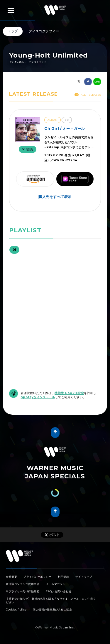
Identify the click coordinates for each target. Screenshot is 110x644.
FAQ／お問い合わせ (59, 591)
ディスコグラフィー (44, 31)
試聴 (27, 149)
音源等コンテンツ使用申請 (23, 584)
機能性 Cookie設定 (69, 393)
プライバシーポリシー (37, 577)
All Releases (88, 95)
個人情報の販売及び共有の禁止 (52, 609)
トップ (13, 31)
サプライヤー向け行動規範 (23, 591)
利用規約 (63, 577)
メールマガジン (56, 584)
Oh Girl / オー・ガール (65, 128)
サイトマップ (84, 577)
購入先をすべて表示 (55, 197)
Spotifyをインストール (38, 397)
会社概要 (11, 577)
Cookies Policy (16, 609)
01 (14, 250)
